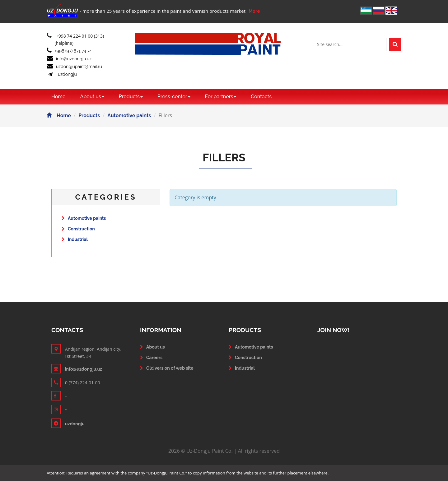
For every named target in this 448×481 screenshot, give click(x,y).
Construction (78, 229)
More (254, 11)
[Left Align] (395, 44)
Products (131, 97)
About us (92, 97)
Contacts (261, 97)
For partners (221, 97)
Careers (154, 358)
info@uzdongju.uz (69, 59)
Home (58, 97)
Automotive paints (129, 116)
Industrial (75, 239)
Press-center (174, 97)
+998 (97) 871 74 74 (69, 51)
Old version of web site (170, 368)
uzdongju (62, 74)
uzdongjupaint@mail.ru (74, 67)
